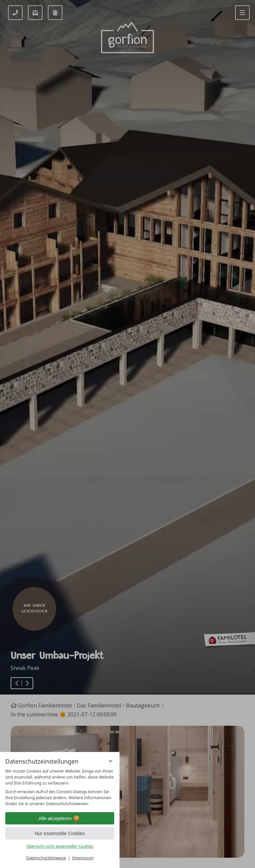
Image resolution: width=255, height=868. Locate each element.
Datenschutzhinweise (46, 858)
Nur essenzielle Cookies (60, 833)
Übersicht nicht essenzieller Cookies (60, 846)
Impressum (83, 858)
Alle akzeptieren (60, 818)
